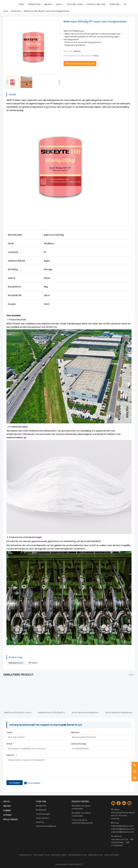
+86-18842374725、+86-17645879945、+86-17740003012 (123, 842)
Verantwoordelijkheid (46, 826)
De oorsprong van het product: (78, 56)
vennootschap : (79, 744)
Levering (40, 822)
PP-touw (33, 663)
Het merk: (68, 51)
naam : (10, 733)
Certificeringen (43, 814)
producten (16, 11)
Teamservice (42, 818)
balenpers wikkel (59, 855)
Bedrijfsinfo (41, 806)
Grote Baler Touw (42, 855)
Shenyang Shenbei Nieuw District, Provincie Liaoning (123, 816)
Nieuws (7, 806)
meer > (132, 675)
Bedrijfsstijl (41, 810)
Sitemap (7, 815)
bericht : (12, 755)
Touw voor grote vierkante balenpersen (82, 821)
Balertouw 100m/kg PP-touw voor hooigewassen (47, 11)
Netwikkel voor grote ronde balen (81, 807)
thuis (6, 11)
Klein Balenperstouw (78, 855)
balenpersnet (26, 855)
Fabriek (7, 811)
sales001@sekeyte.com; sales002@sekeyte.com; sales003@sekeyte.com (123, 829)
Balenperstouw (16, 663)
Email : (10, 744)
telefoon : (76, 733)
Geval (7, 801)
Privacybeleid (34, 783)
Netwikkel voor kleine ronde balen (81, 814)
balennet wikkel (112, 855)
